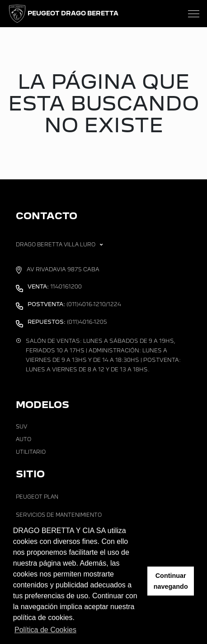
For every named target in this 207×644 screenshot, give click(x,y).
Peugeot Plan (37, 497)
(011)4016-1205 (67, 322)
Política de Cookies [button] (45, 630)
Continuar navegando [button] (171, 581)
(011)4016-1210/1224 (74, 304)
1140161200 (55, 287)
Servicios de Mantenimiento (59, 515)
